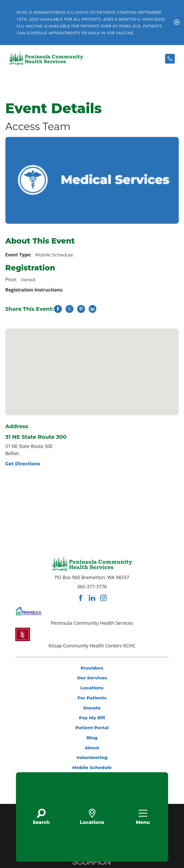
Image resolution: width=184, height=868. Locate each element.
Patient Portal (92, 728)
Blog (92, 738)
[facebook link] (80, 598)
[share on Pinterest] (81, 309)
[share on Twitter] (69, 309)
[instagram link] (104, 598)
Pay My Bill (92, 717)
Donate (92, 708)
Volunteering (92, 757)
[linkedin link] (92, 598)
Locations (92, 688)
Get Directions (23, 464)
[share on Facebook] (58, 309)
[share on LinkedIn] (93, 309)
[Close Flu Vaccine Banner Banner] (177, 23)
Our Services (92, 678)
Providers (92, 668)
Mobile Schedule (92, 767)
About (92, 748)
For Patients (92, 698)
